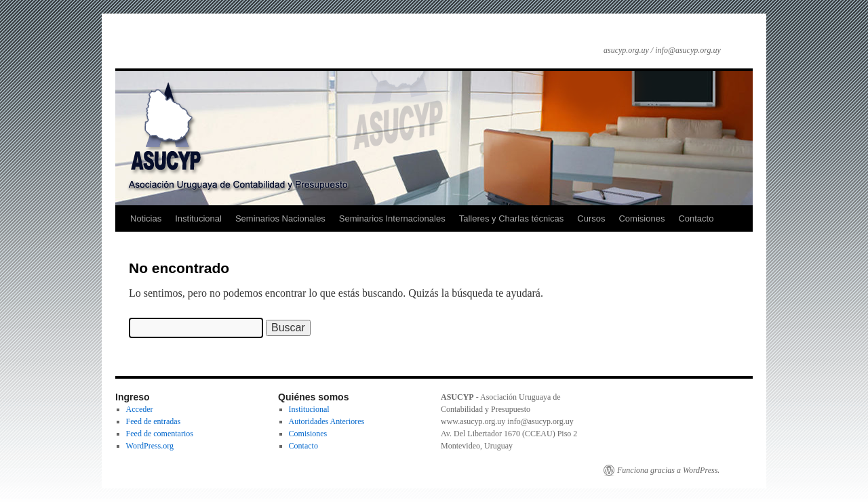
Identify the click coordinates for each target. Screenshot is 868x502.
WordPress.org (150, 446)
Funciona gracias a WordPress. (668, 470)
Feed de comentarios (160, 434)
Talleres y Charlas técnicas (512, 218)
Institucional (198, 218)
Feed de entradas (154, 421)
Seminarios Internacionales (392, 218)
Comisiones (642, 218)
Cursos (591, 218)
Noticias (146, 218)
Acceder (140, 409)
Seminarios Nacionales (280, 218)
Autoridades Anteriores (327, 421)
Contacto (696, 218)
